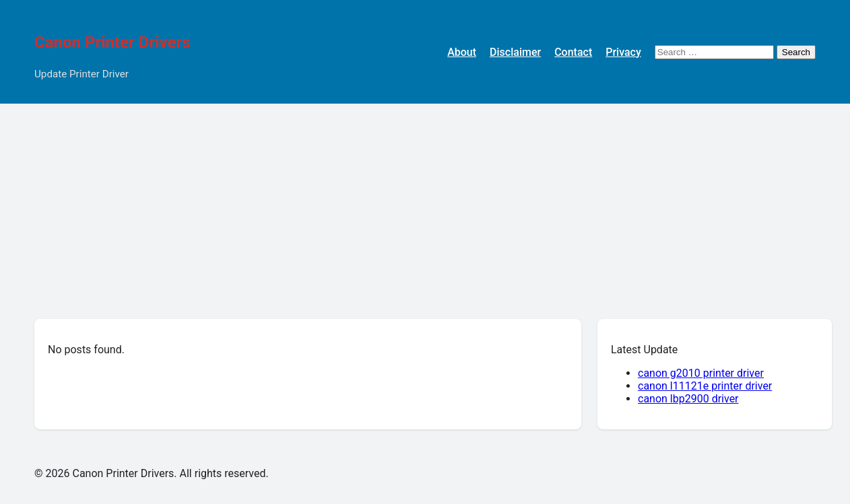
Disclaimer (515, 52)
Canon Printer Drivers (112, 42)
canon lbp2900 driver (688, 399)
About (462, 52)
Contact (573, 52)
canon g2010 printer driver (701, 373)
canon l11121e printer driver (705, 386)
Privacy (623, 52)
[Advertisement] (425, 205)
